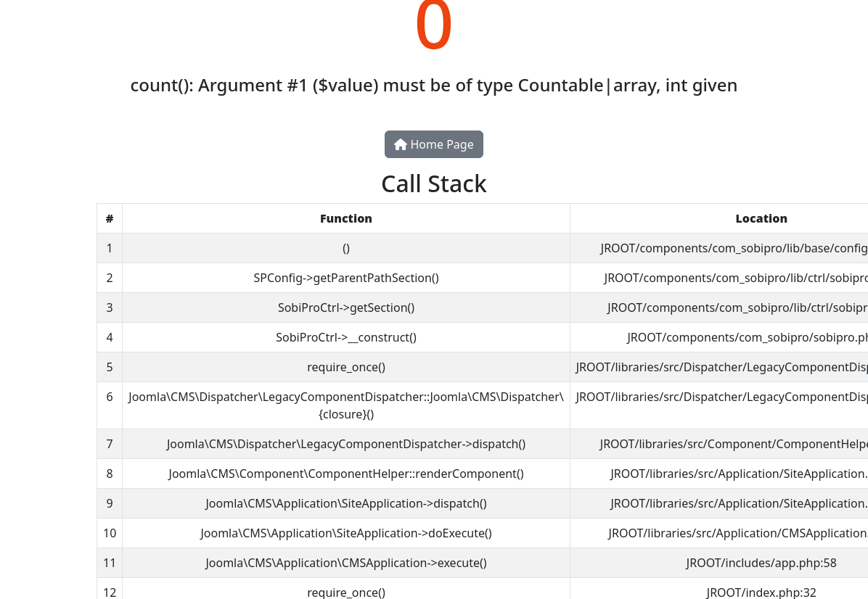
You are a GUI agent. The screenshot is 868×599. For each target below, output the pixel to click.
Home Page (434, 144)
